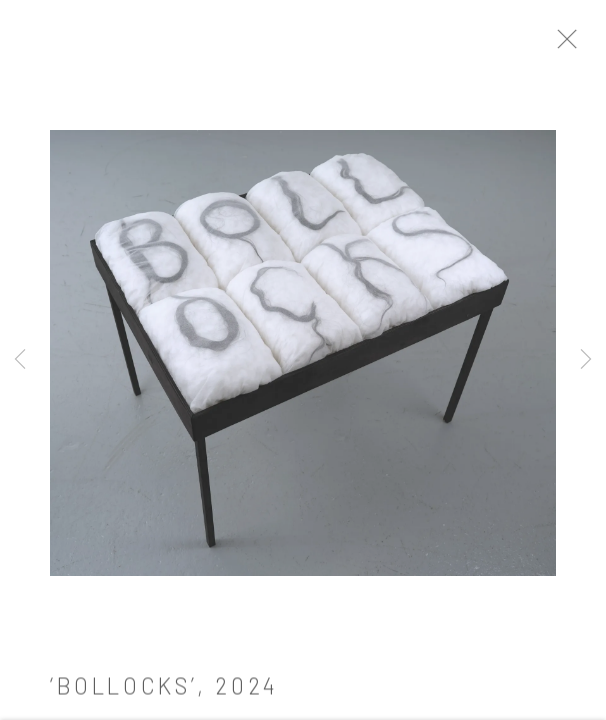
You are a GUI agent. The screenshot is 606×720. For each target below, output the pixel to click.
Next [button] (586, 360)
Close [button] (585, 45)
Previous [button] (20, 360)
